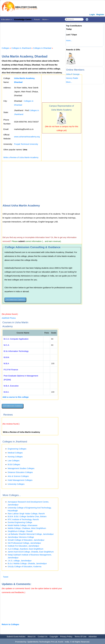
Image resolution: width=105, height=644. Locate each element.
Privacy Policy (66, 636)
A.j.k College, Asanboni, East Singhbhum (26, 549)
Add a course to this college (16, 397)
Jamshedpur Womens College (21, 537)
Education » (6, 19)
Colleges (5, 48)
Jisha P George (73, 74)
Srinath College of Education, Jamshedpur (26, 540)
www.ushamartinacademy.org (27, 137)
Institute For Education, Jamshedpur (23, 546)
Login (92, 14)
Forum (37, 19)
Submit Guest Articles (16, 636)
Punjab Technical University (26, 144)
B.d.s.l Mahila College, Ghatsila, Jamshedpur (27, 563)
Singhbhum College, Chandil (20, 531)
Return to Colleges (10, 624)
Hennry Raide (72, 78)
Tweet (6, 577)
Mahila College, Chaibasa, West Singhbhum (27, 528)
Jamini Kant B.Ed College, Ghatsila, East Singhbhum (31, 552)
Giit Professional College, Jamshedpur (24, 543)
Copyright (54, 636)
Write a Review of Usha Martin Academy (21, 157)
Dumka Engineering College (20, 522)
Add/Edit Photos (9, 318)
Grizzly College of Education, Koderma (25, 566)
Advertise (93, 636)
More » (45, 19)
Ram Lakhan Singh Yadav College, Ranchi (26, 514)
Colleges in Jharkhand (21, 48)
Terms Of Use (80, 636)
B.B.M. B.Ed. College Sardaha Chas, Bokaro (27, 516)
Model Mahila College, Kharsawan (23, 525)
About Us (31, 636)
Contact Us (43, 636)
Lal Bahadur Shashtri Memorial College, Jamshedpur (31, 534)
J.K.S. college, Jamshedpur (20, 561)
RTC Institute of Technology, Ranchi (23, 519)
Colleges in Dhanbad (42, 48)
